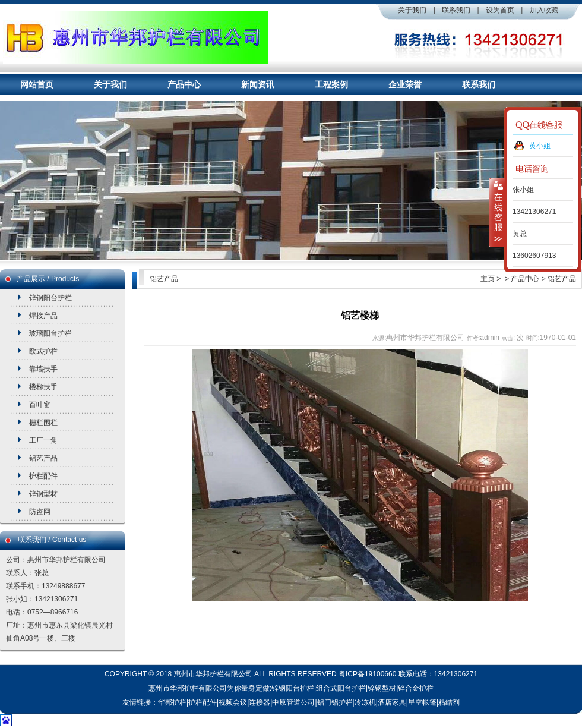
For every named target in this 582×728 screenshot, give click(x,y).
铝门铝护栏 (335, 702)
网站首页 (37, 84)
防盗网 (40, 512)
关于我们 (412, 10)
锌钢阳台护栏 (50, 298)
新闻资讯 (258, 84)
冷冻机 (365, 702)
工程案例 (331, 84)
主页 (488, 279)
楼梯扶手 (43, 387)
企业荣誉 (405, 84)
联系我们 (456, 10)
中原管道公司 (293, 702)
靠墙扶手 (43, 369)
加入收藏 (544, 10)
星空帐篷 (422, 702)
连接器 (260, 702)
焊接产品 (43, 316)
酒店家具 (392, 702)
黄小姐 (540, 146)
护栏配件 (43, 476)
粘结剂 (449, 702)
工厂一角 (43, 440)
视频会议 (233, 702)
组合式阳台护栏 (341, 688)
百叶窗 (40, 405)
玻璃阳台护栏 (50, 333)
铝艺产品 (43, 458)
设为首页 (500, 10)
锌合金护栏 (416, 688)
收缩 (497, 212)
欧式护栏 (43, 351)
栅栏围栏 (43, 423)
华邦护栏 (172, 702)
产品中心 (184, 84)
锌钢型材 (43, 494)
